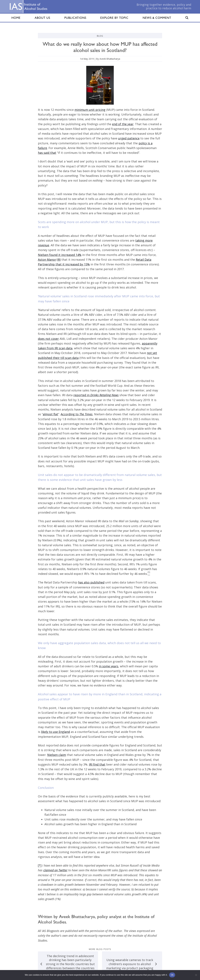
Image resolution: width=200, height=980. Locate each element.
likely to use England (55, 732)
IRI (59, 260)
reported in (96, 395)
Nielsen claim (57, 755)
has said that (47, 153)
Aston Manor (47, 260)
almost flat (50, 414)
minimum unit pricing (90, 110)
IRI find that (97, 764)
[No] (196, 975)
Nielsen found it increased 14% (60, 255)
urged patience (129, 138)
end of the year (123, 124)
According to (77, 414)
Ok (172, 975)
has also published (91, 582)
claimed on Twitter (55, 870)
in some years (109, 666)
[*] (40, 865)
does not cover (48, 339)
